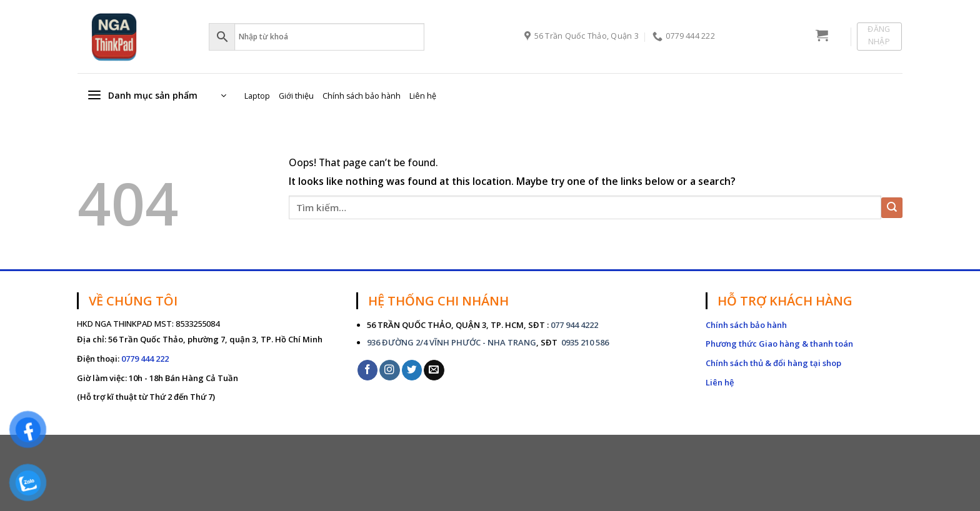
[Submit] (892, 208)
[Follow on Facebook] (368, 370)
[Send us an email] (434, 370)
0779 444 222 (145, 359)
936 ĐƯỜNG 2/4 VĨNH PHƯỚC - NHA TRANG (452, 342)
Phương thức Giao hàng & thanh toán (779, 344)
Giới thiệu (296, 96)
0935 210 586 (584, 342)
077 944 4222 (574, 325)
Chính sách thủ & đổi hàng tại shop (773, 363)
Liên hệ (423, 96)
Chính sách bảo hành (362, 96)
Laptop (257, 96)
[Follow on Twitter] (412, 370)
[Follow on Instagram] (390, 370)
